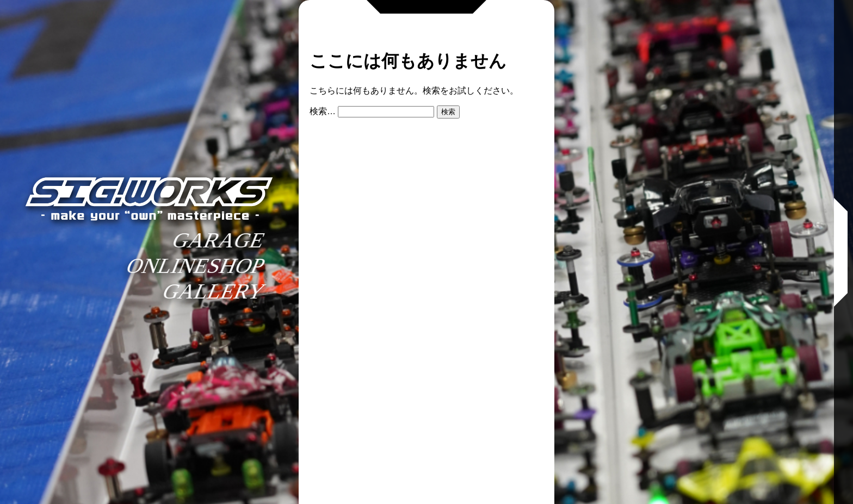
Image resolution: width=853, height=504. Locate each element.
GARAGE (219, 240)
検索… (323, 111)
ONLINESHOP (196, 266)
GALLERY (214, 291)
